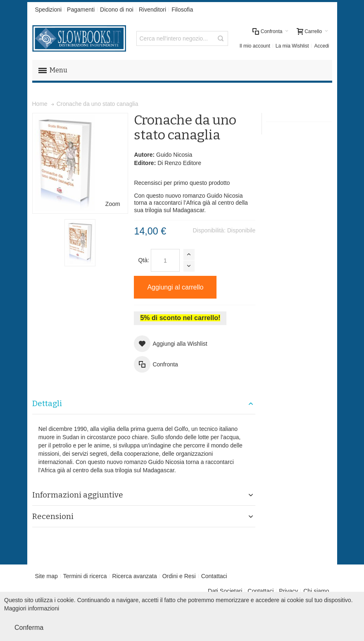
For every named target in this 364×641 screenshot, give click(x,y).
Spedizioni (49, 10)
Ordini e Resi (179, 576)
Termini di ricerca (85, 576)
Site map (46, 576)
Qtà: (143, 260)
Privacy (288, 591)
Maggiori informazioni (32, 608)
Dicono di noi (117, 10)
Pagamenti (81, 10)
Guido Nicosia (174, 155)
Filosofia (182, 10)
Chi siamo (316, 591)
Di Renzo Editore (179, 163)
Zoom (113, 204)
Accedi (321, 46)
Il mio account (255, 46)
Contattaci (214, 576)
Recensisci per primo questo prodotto (182, 183)
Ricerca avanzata (135, 576)
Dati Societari (225, 591)
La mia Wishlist (292, 46)
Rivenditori (152, 10)
